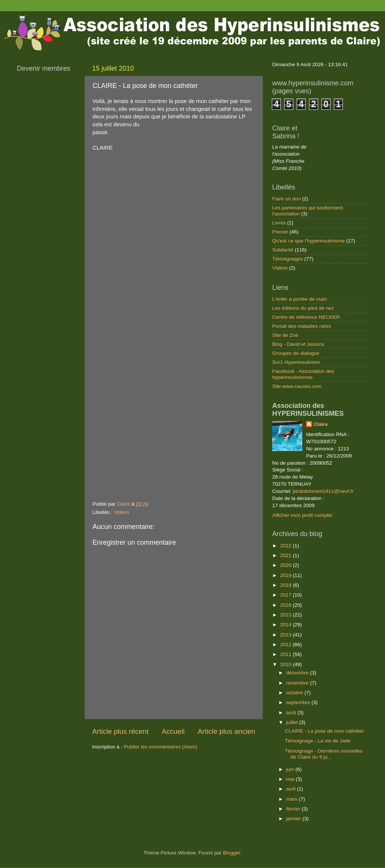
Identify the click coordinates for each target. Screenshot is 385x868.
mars (293, 799)
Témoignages (288, 259)
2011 (286, 654)
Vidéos (122, 512)
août (292, 713)
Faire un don (286, 199)
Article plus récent (120, 731)
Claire (321, 424)
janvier (294, 819)
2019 (286, 575)
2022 (286, 546)
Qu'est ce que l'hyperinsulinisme (308, 241)
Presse (280, 232)
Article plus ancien (227, 731)
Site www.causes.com (297, 386)
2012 (286, 645)
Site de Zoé (285, 335)
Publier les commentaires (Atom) (161, 747)
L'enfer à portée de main (300, 299)
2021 (286, 555)
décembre (298, 673)
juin (291, 769)
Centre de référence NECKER (306, 317)
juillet (293, 722)
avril (292, 789)
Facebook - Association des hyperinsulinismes (303, 374)
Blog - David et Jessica (298, 344)
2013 (286, 635)
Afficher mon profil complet (302, 515)
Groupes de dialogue (296, 353)
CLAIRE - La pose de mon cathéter (324, 731)
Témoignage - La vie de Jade (318, 741)
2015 (286, 615)
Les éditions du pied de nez (303, 308)
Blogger (232, 853)
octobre (295, 693)
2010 (286, 664)
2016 (286, 605)
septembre (299, 702)
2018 (286, 585)
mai (291, 779)
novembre (298, 683)
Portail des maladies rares (302, 326)
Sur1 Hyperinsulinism (296, 362)
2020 (286, 565)
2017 (286, 595)
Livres (279, 223)
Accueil (173, 731)
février (294, 809)
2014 (286, 625)
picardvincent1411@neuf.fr (323, 491)
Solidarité (283, 250)
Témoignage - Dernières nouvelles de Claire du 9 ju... (324, 754)
